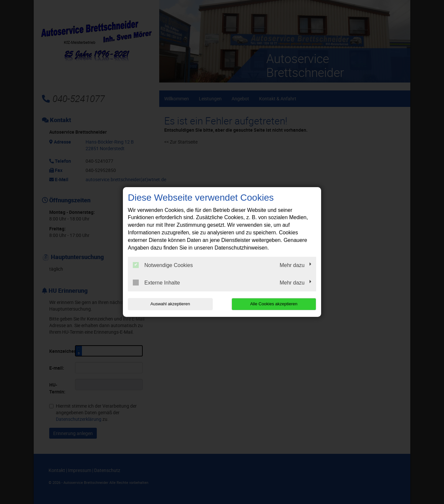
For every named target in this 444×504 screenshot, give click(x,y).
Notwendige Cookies (163, 265)
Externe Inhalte (156, 283)
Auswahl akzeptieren (170, 304)
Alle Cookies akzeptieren (274, 304)
